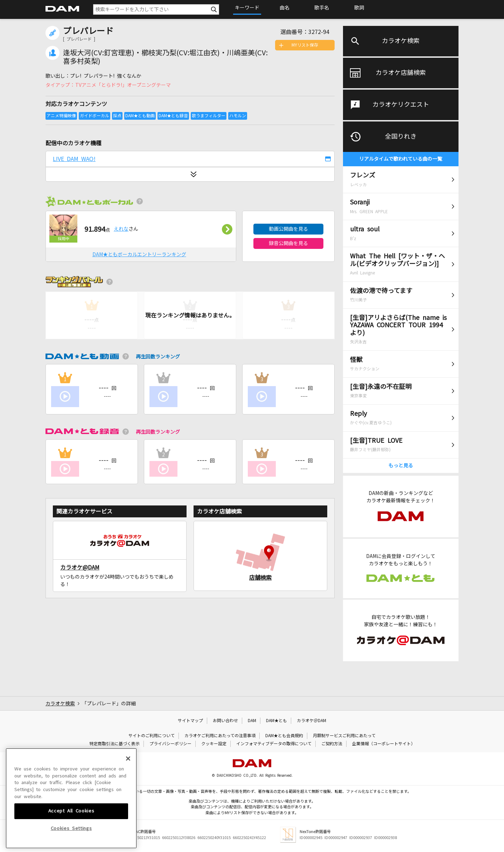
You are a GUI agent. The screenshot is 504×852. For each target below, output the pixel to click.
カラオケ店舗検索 (401, 73)
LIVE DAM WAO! (74, 159)
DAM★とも (276, 721)
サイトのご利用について (152, 736)
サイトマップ (190, 721)
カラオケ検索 (401, 41)
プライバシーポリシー (170, 744)
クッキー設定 (214, 744)
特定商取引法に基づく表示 (114, 744)
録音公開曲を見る (288, 243)
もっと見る (401, 466)
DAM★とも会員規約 (284, 736)
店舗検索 (260, 578)
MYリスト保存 (305, 45)
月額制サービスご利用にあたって (344, 736)
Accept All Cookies (71, 829)
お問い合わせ (225, 721)
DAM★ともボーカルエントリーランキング (139, 254)
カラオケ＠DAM (311, 721)
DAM (252, 721)
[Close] (128, 777)
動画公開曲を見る (288, 229)
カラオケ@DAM (80, 567)
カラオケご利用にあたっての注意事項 (220, 736)
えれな (121, 229)
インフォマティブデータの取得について (274, 744)
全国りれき (401, 137)
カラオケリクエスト (401, 105)
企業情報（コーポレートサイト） (384, 744)
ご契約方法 (332, 744)
